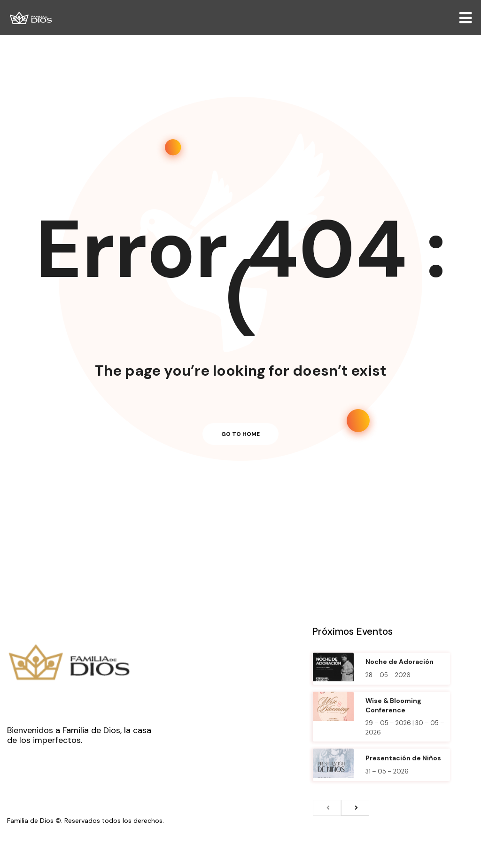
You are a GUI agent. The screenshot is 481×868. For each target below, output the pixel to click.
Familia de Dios (30, 821)
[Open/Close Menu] (466, 18)
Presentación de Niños (403, 758)
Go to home (240, 434)
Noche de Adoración (400, 662)
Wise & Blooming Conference (393, 705)
